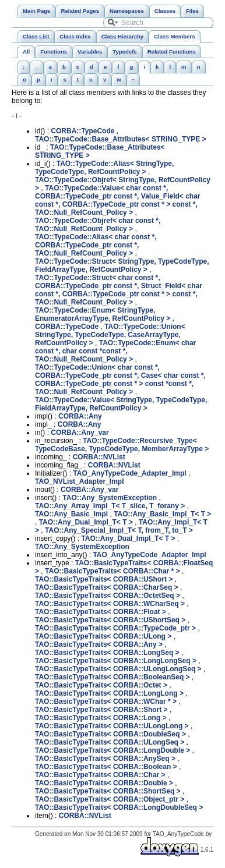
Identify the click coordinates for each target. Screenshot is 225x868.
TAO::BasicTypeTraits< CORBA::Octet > (101, 685)
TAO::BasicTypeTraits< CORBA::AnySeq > (105, 759)
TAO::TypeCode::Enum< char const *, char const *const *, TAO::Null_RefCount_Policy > (115, 351)
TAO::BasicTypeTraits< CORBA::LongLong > (109, 693)
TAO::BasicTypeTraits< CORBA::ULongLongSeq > (118, 669)
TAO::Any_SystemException (110, 498)
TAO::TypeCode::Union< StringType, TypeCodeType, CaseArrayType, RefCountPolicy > (110, 335)
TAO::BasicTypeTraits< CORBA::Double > (104, 783)
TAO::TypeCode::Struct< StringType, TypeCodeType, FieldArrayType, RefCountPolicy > (122, 265)
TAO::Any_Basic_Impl (71, 514)
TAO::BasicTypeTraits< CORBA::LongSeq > (107, 653)
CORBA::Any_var (80, 433)
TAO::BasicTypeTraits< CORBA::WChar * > (106, 702)
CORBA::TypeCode (82, 131)
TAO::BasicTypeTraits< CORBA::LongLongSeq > (116, 661)
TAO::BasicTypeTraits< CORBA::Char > (100, 775)
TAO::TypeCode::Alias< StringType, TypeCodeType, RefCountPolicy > (104, 168)
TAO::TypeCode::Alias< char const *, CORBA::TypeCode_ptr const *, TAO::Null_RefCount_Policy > (96, 245)
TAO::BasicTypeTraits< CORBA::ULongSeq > (110, 742)
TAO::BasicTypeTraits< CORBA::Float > (101, 612)
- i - (17, 116)
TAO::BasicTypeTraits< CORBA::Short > (101, 710)
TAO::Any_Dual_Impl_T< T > (86, 522)
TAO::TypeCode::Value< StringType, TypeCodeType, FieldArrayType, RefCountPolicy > (121, 404)
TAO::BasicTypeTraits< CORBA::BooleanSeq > (112, 677)
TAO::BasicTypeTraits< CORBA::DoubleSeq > (110, 734)
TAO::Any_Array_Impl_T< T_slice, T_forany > (110, 506)
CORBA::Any (80, 416)
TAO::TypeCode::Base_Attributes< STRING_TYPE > (121, 139)
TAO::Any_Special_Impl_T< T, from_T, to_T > (119, 530)
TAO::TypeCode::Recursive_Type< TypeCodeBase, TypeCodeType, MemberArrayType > (122, 445)
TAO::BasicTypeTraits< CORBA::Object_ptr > (110, 799)
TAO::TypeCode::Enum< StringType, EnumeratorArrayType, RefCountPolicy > (103, 314)
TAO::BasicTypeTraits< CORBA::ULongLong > (112, 726)
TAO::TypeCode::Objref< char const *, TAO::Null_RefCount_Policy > (98, 225)
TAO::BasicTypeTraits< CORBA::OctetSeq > (108, 596)
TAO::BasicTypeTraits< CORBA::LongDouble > (112, 750)
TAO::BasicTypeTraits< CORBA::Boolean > (106, 767)
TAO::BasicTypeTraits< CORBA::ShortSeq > (108, 791)
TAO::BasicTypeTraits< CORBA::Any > (99, 644)
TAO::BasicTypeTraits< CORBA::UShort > (104, 579)
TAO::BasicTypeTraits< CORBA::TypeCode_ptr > (115, 628)
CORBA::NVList (99, 457)
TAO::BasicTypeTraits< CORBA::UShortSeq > (110, 620)
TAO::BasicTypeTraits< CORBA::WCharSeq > (110, 604)
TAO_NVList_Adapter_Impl (79, 481)
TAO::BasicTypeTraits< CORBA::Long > (101, 718)
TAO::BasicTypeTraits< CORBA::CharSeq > (107, 587)
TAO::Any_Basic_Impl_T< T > (162, 514)
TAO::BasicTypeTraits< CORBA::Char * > (112, 571)
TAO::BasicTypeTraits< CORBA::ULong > (103, 636)
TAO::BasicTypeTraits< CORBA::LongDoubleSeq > (119, 807)
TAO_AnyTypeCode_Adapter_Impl (129, 473)
